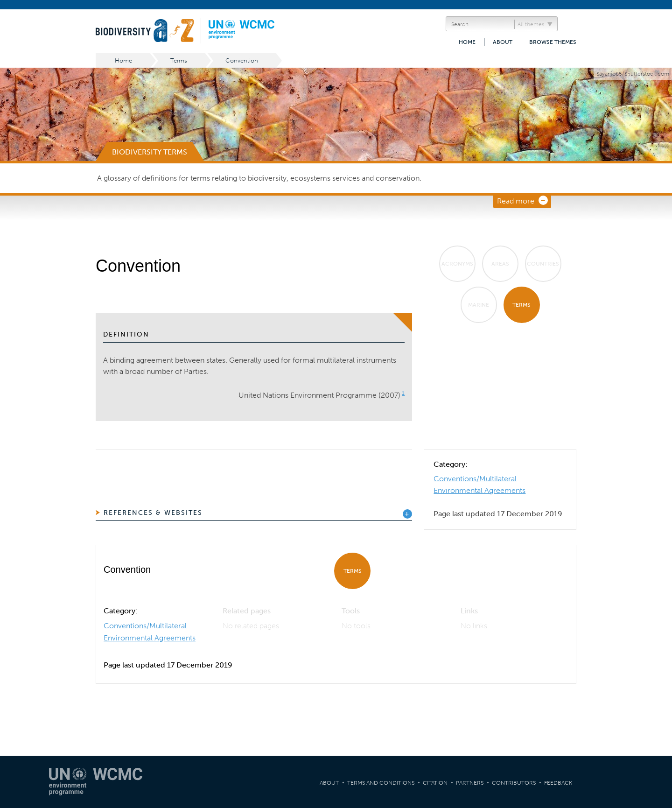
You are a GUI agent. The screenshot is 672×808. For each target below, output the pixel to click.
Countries (543, 264)
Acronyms (457, 264)
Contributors (514, 783)
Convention (242, 60)
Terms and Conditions (381, 783)
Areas (500, 264)
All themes (531, 24)
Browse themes (553, 42)
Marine (479, 305)
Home (467, 42)
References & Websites (153, 513)
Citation (435, 783)
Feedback (558, 783)
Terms (179, 60)
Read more (516, 201)
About (503, 42)
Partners (470, 783)
